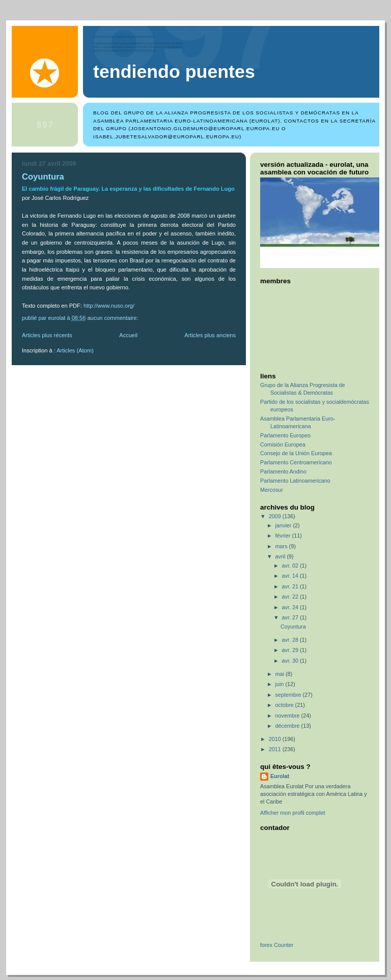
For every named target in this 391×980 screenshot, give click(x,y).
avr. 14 (291, 576)
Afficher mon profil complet (292, 813)
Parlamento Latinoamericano (295, 481)
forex (266, 945)
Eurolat (280, 776)
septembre (289, 695)
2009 (276, 516)
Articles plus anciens (210, 335)
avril (281, 556)
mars (282, 546)
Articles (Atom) (75, 350)
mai (281, 674)
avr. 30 (291, 661)
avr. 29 (291, 650)
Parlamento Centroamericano (296, 462)
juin (281, 684)
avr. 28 (291, 640)
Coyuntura (43, 177)
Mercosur (272, 490)
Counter (284, 945)
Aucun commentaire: (113, 318)
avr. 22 (291, 597)
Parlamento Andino (283, 471)
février (284, 536)
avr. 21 (291, 586)
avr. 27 (291, 617)
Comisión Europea (283, 444)
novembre (288, 716)
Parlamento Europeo (285, 435)
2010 (276, 739)
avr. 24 (291, 607)
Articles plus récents (47, 335)
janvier (284, 525)
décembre (288, 726)
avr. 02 (291, 566)
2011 (276, 749)
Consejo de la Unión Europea (296, 453)
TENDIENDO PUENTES (174, 72)
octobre (285, 705)
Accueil (128, 335)
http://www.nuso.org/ (109, 306)
